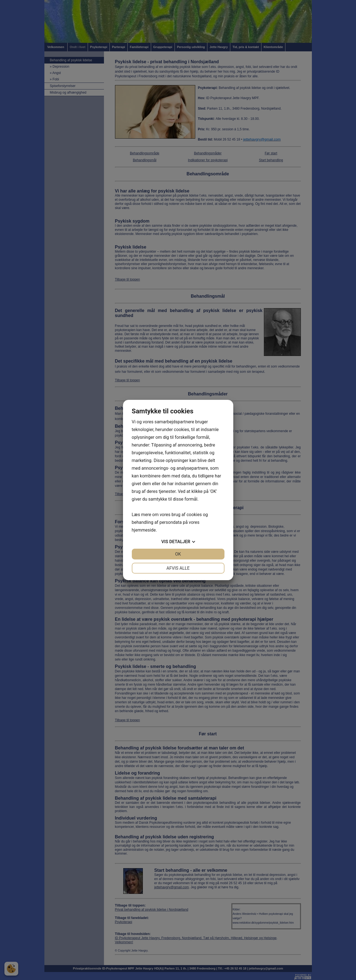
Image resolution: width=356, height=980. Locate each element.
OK (178, 554)
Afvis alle (178, 568)
